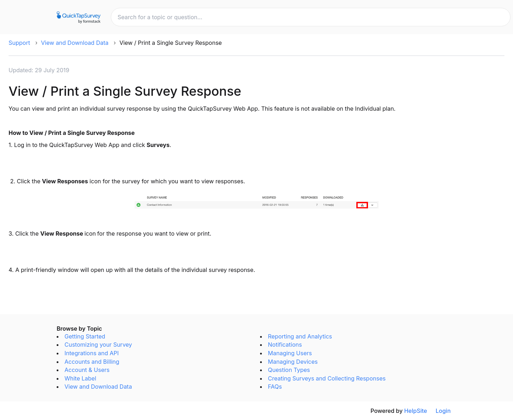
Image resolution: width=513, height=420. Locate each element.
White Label (80, 378)
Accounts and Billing (92, 362)
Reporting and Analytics (300, 336)
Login (443, 411)
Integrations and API (92, 353)
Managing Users (290, 353)
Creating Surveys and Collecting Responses (327, 378)
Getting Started (85, 336)
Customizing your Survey (98, 345)
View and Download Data (75, 43)
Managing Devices (293, 362)
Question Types (289, 370)
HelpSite (415, 411)
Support (19, 43)
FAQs (275, 387)
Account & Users (87, 370)
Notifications (285, 345)
